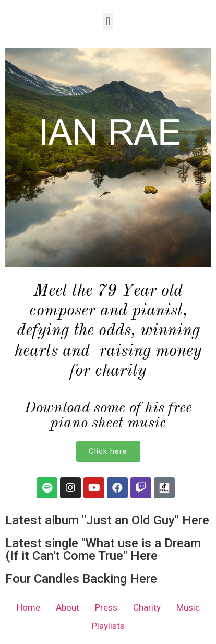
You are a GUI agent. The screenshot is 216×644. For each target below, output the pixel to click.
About (68, 607)
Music (188, 607)
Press (106, 607)
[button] (108, 21)
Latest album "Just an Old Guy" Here (107, 520)
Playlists (108, 626)
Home (28, 607)
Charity (147, 607)
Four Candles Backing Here (81, 579)
